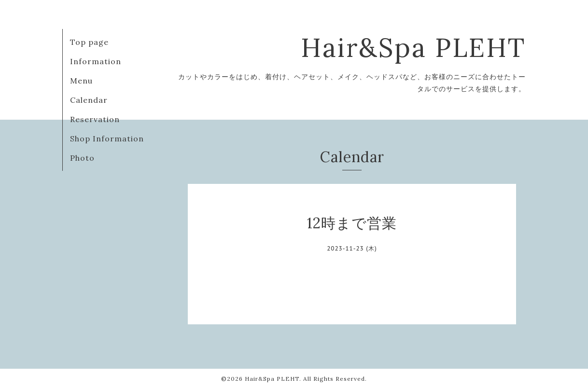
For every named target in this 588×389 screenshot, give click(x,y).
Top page (89, 42)
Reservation (95, 119)
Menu (81, 81)
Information (96, 61)
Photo (82, 158)
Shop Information (107, 139)
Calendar (89, 100)
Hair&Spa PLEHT (413, 48)
